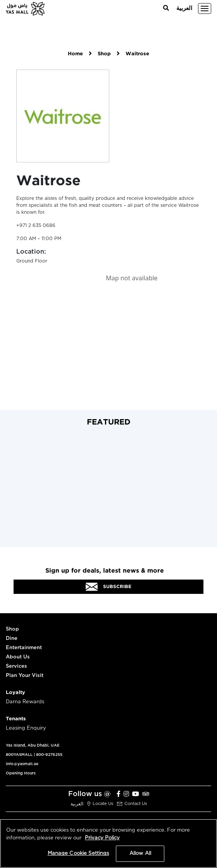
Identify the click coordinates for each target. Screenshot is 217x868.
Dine (12, 639)
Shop (104, 54)
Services (16, 666)
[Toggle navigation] (205, 9)
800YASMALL (19, 755)
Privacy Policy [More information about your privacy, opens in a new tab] (102, 838)
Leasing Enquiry (26, 728)
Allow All (140, 854)
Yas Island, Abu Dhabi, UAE (33, 745)
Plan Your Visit (25, 676)
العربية (184, 8)
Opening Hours (21, 773)
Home (75, 54)
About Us (18, 657)
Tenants (16, 719)
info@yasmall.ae (22, 764)
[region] (108, 843)
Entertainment (24, 648)
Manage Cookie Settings (78, 854)
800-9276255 (49, 755)
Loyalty (15, 693)
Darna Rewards (25, 702)
